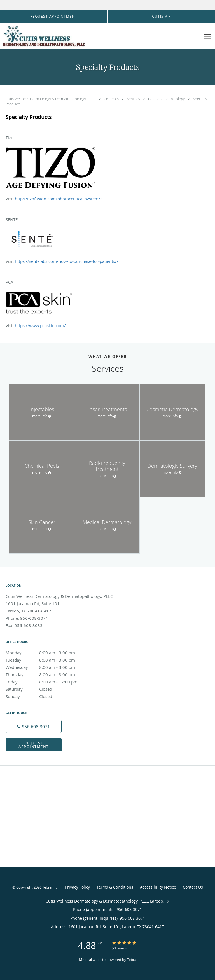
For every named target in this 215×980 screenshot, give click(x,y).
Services (134, 99)
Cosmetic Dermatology (167, 99)
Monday (46, 653)
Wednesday (46, 667)
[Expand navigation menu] (208, 36)
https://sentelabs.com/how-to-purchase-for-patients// (67, 261)
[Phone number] (34, 726)
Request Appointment (34, 745)
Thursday (46, 674)
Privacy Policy (77, 887)
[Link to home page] (59, 36)
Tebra (132, 960)
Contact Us (193, 887)
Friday (46, 682)
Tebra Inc (50, 887)
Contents (112, 99)
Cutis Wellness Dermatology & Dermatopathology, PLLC (51, 99)
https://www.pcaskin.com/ (40, 325)
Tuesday (46, 660)
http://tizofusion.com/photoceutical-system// (58, 199)
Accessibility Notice (158, 887)
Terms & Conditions (115, 887)
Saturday (46, 689)
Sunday (46, 696)
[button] (54, 17)
